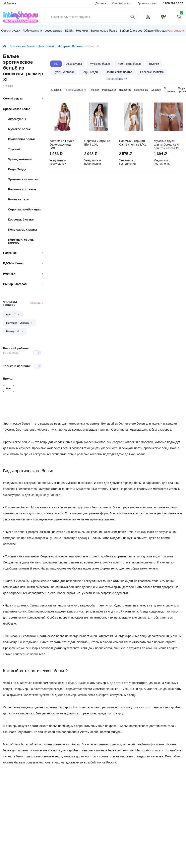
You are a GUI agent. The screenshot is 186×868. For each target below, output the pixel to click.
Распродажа (109, 90)
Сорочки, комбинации (24, 209)
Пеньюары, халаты (22, 229)
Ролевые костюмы (22, 189)
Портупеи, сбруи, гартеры (21, 241)
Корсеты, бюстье (21, 219)
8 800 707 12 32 (173, 3)
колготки (22, 605)
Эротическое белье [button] (104, 30)
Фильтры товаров (10, 303)
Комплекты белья (21, 139)
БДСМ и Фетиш (23, 263)
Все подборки (116, 79)
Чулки (9, 605)
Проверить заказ (147, 3)
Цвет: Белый (46, 46)
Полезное (23, 253)
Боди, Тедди (17, 169)
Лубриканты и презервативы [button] (43, 30)
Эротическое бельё (22, 46)
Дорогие (156, 90)
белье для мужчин (121, 750)
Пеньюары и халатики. (21, 636)
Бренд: (8, 378)
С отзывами (169, 90)
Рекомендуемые (75, 90)
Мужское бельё (19, 129)
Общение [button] (150, 31)
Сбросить (37, 303)
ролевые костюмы (90, 454)
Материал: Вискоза (70, 46)
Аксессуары (17, 119)
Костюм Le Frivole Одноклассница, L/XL (62, 145)
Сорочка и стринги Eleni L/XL (97, 143)
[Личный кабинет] (148, 17)
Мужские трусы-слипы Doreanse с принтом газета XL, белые (167, 145)
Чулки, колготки (20, 159)
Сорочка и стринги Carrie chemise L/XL (133, 143)
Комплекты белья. (17, 507)
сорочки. (24, 581)
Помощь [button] (161, 31)
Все (8, 388)
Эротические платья (23, 179)
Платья (10, 581)
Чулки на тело (19, 199)
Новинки (23, 274)
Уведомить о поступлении (58, 162)
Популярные (141, 90)
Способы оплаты (122, 3)
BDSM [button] (69, 30)
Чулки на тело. (15, 532)
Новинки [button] (82, 30)
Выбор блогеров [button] (131, 30)
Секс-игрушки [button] (11, 30)
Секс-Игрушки (23, 98)
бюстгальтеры (29, 556)
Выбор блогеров (23, 284)
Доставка (101, 3)
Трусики (14, 149)
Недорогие (125, 90)
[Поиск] (133, 17)
